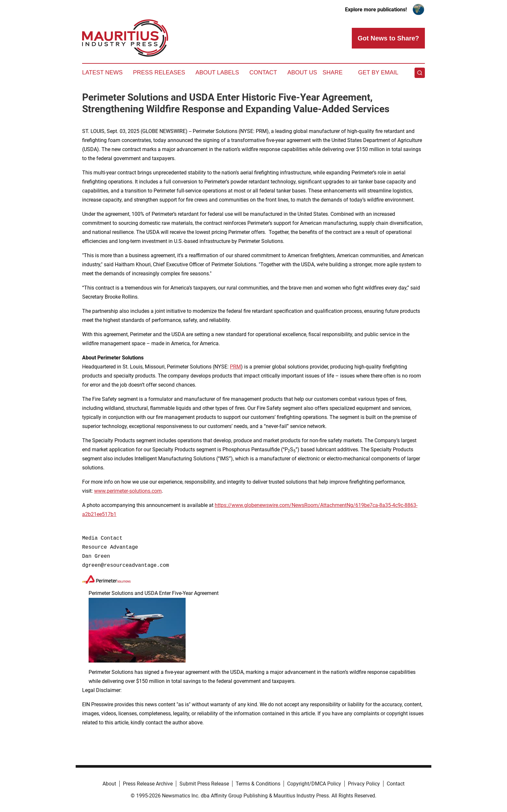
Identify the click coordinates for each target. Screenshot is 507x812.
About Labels (217, 72)
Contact (263, 72)
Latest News (102, 72)
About (109, 784)
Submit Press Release (204, 784)
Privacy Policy (364, 784)
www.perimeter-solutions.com (128, 491)
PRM (235, 367)
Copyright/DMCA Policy (314, 784)
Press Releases (159, 72)
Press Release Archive (148, 784)
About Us (302, 72)
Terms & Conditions (258, 784)
